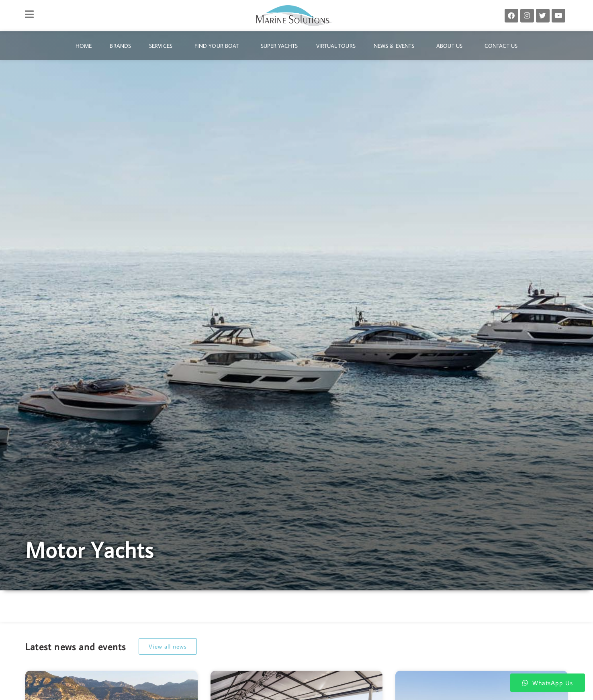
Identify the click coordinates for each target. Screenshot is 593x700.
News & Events (396, 46)
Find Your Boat (219, 46)
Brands (120, 46)
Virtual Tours (336, 46)
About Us (451, 46)
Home (84, 46)
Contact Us (501, 46)
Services (163, 46)
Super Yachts (279, 46)
